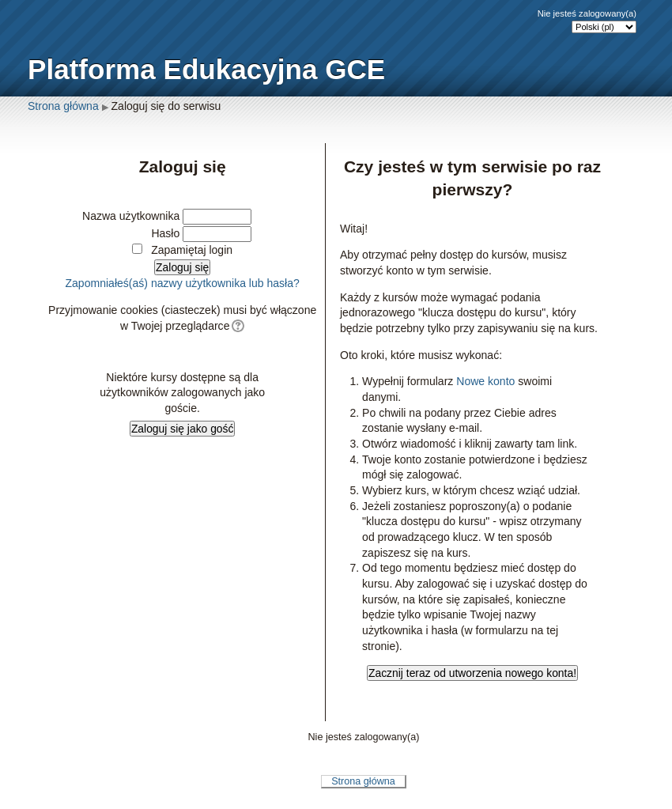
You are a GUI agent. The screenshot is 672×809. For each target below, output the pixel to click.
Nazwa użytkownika (131, 216)
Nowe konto (485, 381)
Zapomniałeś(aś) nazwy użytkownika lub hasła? (182, 283)
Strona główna (63, 106)
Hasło (165, 233)
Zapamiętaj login (192, 250)
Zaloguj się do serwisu (166, 106)
